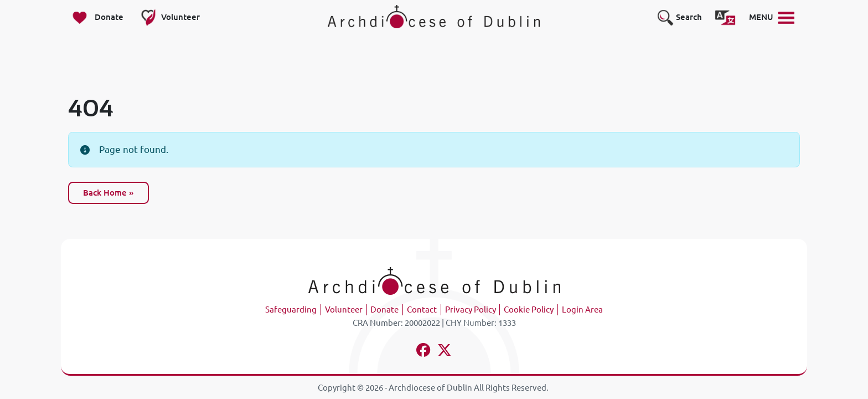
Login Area (582, 310)
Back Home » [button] (108, 193)
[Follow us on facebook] (424, 352)
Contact (422, 310)
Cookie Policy (529, 310)
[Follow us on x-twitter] (445, 352)
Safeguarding (291, 310)
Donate (384, 310)
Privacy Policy (471, 310)
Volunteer (344, 310)
